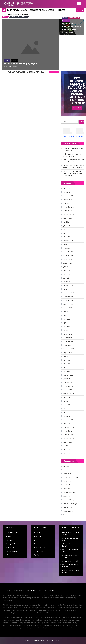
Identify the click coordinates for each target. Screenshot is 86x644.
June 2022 (67, 360)
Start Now (77, 108)
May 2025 (67, 229)
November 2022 (69, 341)
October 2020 (68, 435)
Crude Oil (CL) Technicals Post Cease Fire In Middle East (74, 161)
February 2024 (68, 285)
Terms (33, 591)
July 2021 (66, 401)
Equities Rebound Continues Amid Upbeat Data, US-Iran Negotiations (73, 173)
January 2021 (68, 424)
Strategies (67, 496)
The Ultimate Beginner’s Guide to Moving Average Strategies (74, 167)
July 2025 (66, 222)
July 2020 (66, 446)
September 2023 (69, 304)
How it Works (39, 536)
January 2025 (68, 244)
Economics (34, 10)
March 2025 (67, 237)
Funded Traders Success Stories (70, 571)
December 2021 (69, 382)
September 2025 (69, 215)
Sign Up (37, 555)
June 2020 (67, 450)
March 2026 (67, 192)
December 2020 (69, 427)
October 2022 (68, 345)
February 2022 (68, 375)
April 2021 (67, 412)
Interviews (24, 14)
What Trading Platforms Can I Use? (72, 551)
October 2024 (68, 256)
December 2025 (69, 203)
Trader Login (38, 551)
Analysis (24, 10)
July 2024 (66, 267)
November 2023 (69, 297)
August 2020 (68, 442)
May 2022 (67, 364)
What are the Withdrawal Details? (71, 566)
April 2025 (67, 233)
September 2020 (69, 438)
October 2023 (68, 300)
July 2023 (66, 312)
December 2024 (69, 248)
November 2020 (69, 431)
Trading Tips (60, 10)
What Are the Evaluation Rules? (70, 545)
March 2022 (67, 371)
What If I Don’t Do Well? (70, 561)
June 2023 (67, 315)
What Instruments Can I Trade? (70, 556)
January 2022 (68, 379)
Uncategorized (68, 511)
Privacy (39, 591)
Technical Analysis (69, 500)
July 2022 (66, 356)
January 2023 (68, 334)
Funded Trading (69, 485)
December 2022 (69, 338)
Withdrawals (68, 515)
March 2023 (67, 326)
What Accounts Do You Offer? (70, 539)
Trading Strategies (47, 10)
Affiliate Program (40, 547)
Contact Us (38, 544)
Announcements (69, 470)
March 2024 (67, 282)
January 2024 (68, 289)
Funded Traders (13, 14)
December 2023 (69, 293)
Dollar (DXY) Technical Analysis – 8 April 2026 (74, 149)
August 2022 (68, 353)
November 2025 (69, 207)
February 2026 (68, 196)
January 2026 (68, 200)
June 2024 (67, 270)
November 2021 (69, 386)
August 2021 (68, 397)
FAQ (36, 540)
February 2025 (68, 241)
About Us (37, 533)
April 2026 (67, 188)
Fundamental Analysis (71, 477)
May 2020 (67, 453)
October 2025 (68, 211)
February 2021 (68, 420)
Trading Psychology (70, 504)
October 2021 (68, 390)
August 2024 (68, 263)
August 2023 (68, 308)
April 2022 (67, 367)
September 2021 (69, 394)
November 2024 (69, 252)
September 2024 (69, 259)
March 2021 (67, 416)
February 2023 (68, 330)
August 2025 (68, 218)
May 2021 (67, 409)
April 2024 (67, 278)
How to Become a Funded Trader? (71, 533)
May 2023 (67, 319)
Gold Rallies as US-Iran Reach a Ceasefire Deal (73, 155)
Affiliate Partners (49, 591)
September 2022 (69, 349)
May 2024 (67, 274)
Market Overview (13, 10)
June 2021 (67, 405)
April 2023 (67, 323)
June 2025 (67, 226)
